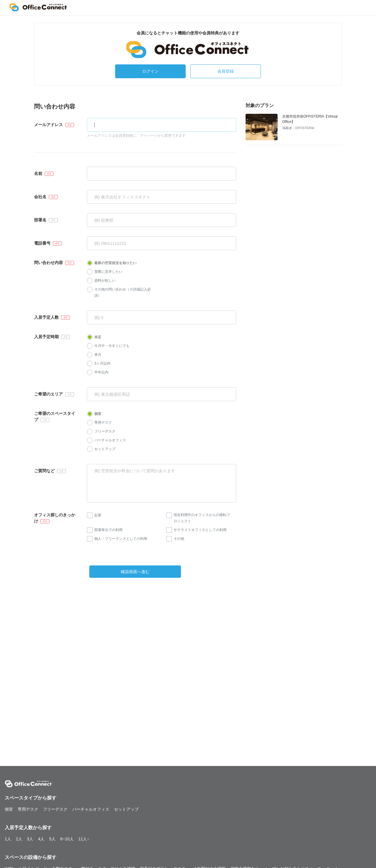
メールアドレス (48, 125)
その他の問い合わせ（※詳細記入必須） (122, 292)
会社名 (40, 197)
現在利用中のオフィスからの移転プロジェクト (202, 518)
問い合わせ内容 (48, 263)
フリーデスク (105, 431)
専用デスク (103, 423)
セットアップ (105, 449)
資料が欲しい (105, 281)
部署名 (40, 220)
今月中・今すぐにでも (112, 346)
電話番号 (42, 243)
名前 (38, 173)
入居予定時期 (46, 337)
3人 (30, 839)
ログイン (150, 71)
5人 (52, 839)
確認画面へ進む (135, 572)
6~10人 (67, 839)
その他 (179, 539)
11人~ (84, 839)
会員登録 (226, 71)
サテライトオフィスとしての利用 (200, 530)
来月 (98, 355)
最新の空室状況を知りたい (115, 263)
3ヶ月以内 (102, 363)
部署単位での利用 (108, 530)
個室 (98, 414)
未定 (98, 337)
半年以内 (101, 372)
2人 (19, 839)
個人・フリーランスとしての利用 (121, 539)
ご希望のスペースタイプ (55, 417)
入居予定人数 (46, 317)
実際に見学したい (108, 272)
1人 (8, 839)
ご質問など (44, 471)
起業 (98, 515)
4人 (41, 839)
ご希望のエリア (48, 394)
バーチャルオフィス (110, 440)
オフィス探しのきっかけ (55, 518)
